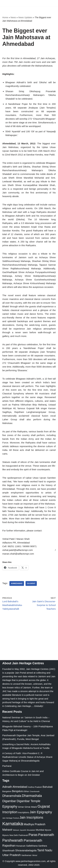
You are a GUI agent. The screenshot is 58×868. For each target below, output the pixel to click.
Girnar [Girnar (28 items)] (21, 807)
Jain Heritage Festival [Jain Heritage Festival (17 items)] (11, 818)
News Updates (25, 17)
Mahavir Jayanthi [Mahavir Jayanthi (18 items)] (20, 830)
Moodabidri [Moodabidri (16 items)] (31, 830)
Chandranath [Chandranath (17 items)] (34, 791)
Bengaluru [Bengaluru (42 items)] (18, 791)
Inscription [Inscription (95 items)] (10, 812)
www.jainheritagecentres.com (31, 861)
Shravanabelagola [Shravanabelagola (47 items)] (26, 850)
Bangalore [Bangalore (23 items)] (7, 791)
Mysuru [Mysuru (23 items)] (6, 835)
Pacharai (7, 766)
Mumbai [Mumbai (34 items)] (40, 830)
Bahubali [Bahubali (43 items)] (47, 787)
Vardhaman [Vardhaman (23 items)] (26, 855)
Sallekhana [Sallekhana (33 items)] (32, 846)
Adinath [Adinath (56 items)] (7, 787)
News (13, 17)
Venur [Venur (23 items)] (35, 855)
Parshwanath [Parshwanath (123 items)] (13, 840)
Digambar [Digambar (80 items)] (9, 801)
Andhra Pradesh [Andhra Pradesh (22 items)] (35, 787)
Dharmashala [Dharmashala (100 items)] (32, 796)
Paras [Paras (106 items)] (33, 835)
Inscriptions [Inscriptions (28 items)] (24, 812)
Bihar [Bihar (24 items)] (27, 791)
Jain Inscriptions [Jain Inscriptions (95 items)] (31, 818)
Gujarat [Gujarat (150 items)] (44, 806)
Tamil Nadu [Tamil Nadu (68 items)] (45, 850)
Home (5, 17)
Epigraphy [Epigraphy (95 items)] (10, 807)
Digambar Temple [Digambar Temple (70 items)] (29, 801)
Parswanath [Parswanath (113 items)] (33, 840)
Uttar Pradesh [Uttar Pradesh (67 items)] (12, 855)
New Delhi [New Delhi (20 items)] (14, 835)
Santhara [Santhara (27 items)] (43, 846)
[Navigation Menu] (52, 3)
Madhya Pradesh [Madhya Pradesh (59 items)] (34, 824)
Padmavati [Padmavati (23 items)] (23, 835)
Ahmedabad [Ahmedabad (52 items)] (20, 787)
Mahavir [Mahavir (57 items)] (7, 830)
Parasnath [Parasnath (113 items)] (46, 835)
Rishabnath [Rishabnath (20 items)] (21, 846)
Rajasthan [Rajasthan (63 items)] (9, 846)
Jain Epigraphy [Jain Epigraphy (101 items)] (41, 812)
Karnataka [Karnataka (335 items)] (13, 824)
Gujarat (31, 583)
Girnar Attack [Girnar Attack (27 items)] (31, 807)
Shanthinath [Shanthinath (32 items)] (8, 851)
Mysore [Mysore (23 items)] (48, 830)
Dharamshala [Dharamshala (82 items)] (12, 796)
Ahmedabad (17, 583)
